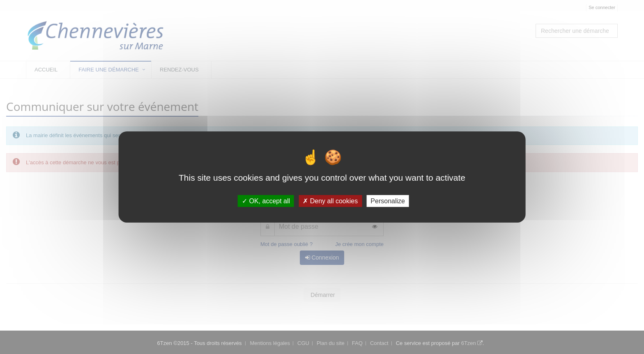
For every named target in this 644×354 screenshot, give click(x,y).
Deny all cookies (330, 201)
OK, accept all (266, 201)
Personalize (388, 201)
